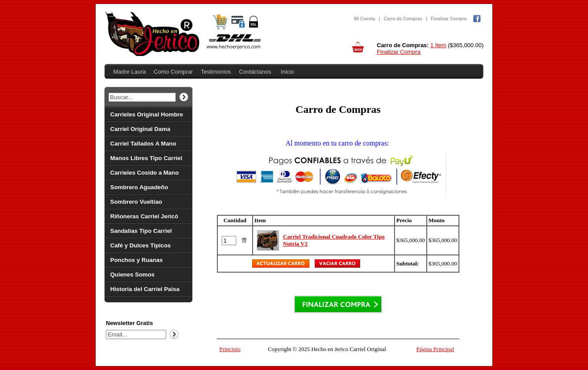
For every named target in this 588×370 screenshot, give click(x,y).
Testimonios (216, 72)
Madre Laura (130, 72)
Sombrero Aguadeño (139, 187)
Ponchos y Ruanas (136, 260)
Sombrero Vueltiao (136, 202)
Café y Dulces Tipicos (141, 245)
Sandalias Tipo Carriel (141, 231)
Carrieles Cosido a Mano (145, 173)
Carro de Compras (403, 19)
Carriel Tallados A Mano (143, 144)
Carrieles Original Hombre (147, 114)
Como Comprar (173, 72)
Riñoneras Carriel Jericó (144, 216)
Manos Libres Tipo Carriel (146, 158)
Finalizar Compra (448, 19)
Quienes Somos (132, 275)
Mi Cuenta (365, 19)
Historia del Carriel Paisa (145, 289)
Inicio (287, 72)
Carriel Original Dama (140, 129)
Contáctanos (255, 72)
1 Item (438, 45)
